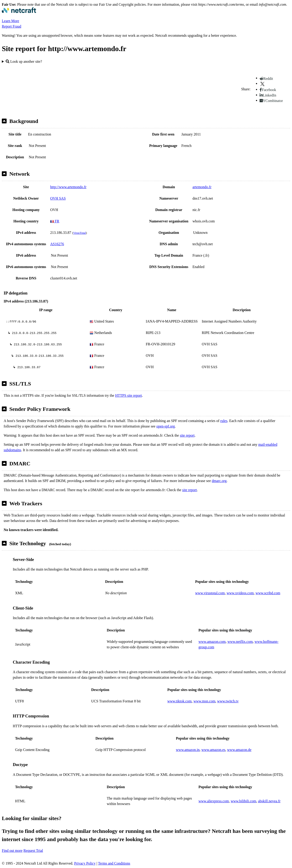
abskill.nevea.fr (269, 801)
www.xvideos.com (240, 593)
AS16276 (57, 244)
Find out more (12, 851)
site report (187, 435)
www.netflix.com (240, 642)
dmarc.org (219, 481)
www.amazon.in (188, 750)
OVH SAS (58, 198)
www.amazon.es (213, 750)
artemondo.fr (202, 187)
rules (224, 421)
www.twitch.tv (228, 701)
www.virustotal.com (210, 593)
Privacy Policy (85, 863)
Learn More (10, 21)
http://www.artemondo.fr (68, 187)
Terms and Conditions (114, 863)
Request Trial (33, 851)
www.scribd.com (268, 593)
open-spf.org (166, 426)
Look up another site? (24, 61)
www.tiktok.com (179, 701)
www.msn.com (204, 701)
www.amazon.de (239, 750)
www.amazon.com (212, 642)
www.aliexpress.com (214, 801)
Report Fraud (12, 26)
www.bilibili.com (243, 801)
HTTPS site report (129, 395)
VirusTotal (79, 233)
